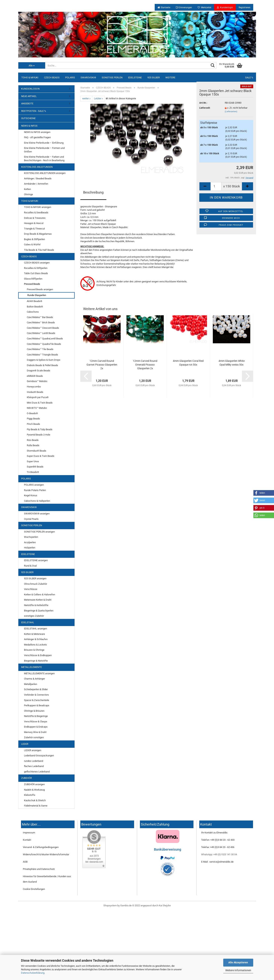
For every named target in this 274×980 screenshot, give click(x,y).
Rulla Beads (33, 445)
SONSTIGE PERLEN (112, 78)
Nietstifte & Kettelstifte (36, 605)
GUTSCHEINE (28, 118)
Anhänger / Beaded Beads (38, 178)
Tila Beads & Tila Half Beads (39, 250)
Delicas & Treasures (35, 218)
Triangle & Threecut (34, 229)
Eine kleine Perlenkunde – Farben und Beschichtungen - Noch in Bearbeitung (44, 159)
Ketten (27, 189)
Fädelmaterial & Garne (36, 806)
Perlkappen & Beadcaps (37, 705)
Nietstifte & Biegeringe (36, 716)
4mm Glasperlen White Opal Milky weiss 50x (232, 363)
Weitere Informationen (238, 970)
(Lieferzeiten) (231, 112)
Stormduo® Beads (37, 451)
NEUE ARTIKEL (29, 96)
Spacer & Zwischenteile (37, 700)
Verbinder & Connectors (36, 695)
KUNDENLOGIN (30, 89)
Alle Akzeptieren (238, 962)
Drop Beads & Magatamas (38, 234)
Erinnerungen (184, 7)
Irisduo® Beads (35, 392)
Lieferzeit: (205, 108)
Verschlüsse (31, 589)
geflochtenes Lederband (37, 772)
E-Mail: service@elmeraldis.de (217, 862)
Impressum (29, 833)
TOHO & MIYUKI (30, 78)
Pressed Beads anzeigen (40, 289)
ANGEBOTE (27, 103)
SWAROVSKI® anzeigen (37, 514)
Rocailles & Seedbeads (36, 213)
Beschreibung (93, 192)
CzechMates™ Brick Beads (41, 322)
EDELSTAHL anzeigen (35, 629)
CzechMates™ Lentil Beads (41, 333)
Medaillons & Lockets (35, 645)
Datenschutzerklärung (33, 973)
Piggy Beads (33, 419)
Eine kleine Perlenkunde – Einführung (44, 143)
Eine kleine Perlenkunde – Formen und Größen (44, 150)
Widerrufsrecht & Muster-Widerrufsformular (46, 854)
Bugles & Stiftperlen (34, 239)
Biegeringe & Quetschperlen (39, 611)
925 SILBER (154, 78)
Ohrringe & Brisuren (34, 711)
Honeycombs (34, 387)
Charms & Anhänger (34, 679)
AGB (25, 862)
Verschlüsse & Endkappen (38, 655)
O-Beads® (32, 413)
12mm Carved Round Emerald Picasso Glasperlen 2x (145, 365)
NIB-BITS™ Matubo (37, 408)
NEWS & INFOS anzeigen (37, 132)
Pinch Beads (33, 424)
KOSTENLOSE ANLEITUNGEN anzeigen (45, 173)
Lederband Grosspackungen (39, 756)
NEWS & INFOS (29, 126)
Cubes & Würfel (32, 244)
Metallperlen (31, 684)
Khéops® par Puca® (38, 397)
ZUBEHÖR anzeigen (34, 784)
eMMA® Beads (35, 376)
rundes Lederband (34, 761)
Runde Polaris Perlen (35, 490)
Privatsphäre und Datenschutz (39, 869)
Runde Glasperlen (37, 295)
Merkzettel (204, 7)
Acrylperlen (30, 542)
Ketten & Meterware (34, 634)
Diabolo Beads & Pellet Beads (42, 365)
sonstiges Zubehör (34, 616)
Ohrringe (28, 194)
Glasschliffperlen (33, 279)
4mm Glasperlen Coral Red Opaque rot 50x (188, 363)
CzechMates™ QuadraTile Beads (44, 344)
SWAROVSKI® (88, 78)
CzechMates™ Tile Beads (40, 349)
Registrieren (245, 7)
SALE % (249, 78)
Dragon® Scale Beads (38, 371)
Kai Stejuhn (165, 905)
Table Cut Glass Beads (36, 273)
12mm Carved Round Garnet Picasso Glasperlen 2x (102, 365)
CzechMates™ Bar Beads (40, 317)
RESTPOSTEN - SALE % (34, 111)
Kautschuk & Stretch (35, 800)
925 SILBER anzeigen (35, 578)
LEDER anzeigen (33, 750)
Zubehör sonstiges (34, 737)
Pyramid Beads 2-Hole (38, 435)
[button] (264, 493)
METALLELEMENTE (31, 667)
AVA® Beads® (34, 301)
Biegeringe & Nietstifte (36, 661)
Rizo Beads (33, 440)
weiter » (86, 98)
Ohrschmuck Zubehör (35, 584)
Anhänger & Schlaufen (36, 639)
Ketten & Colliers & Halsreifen (40, 595)
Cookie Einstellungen (34, 889)
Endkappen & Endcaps (36, 727)
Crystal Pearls (31, 519)
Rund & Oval (30, 566)
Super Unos (33, 461)
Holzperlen (30, 548)
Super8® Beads (35, 467)
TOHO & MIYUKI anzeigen (38, 207)
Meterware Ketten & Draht (38, 600)
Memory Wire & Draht (35, 732)
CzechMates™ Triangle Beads (42, 355)
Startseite (164, 7)
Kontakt (27, 840)
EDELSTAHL (28, 622)
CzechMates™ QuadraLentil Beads (45, 339)
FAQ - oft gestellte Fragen (37, 137)
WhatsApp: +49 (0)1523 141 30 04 (219, 854)
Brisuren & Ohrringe (34, 650)
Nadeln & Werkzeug (34, 790)
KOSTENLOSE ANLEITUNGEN (37, 167)
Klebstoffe (30, 795)
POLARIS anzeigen (34, 485)
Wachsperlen (31, 537)
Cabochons (33, 312)
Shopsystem (110, 905)
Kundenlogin (225, 7)
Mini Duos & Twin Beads (40, 403)
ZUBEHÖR (27, 778)
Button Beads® (35, 307)
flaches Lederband (34, 766)
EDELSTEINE (135, 78)
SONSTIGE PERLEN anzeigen (39, 532)
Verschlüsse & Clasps (36, 721)
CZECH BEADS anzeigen (37, 263)
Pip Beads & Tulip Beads (40, 429)
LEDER (25, 744)
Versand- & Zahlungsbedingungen (41, 847)
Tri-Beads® (33, 472)
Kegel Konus (31, 495)
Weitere (170, 78)
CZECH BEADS (52, 78)
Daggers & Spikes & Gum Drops (44, 360)
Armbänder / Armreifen (36, 184)
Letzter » (99, 98)
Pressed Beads (32, 284)
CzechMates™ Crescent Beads (43, 328)
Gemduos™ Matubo (37, 381)
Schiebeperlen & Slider (36, 689)
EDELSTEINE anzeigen (36, 560)
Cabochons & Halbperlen (37, 501)
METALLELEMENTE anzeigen (39, 673)
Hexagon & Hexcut (34, 223)
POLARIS (70, 78)
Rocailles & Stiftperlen (36, 268)
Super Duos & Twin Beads (41, 456)
